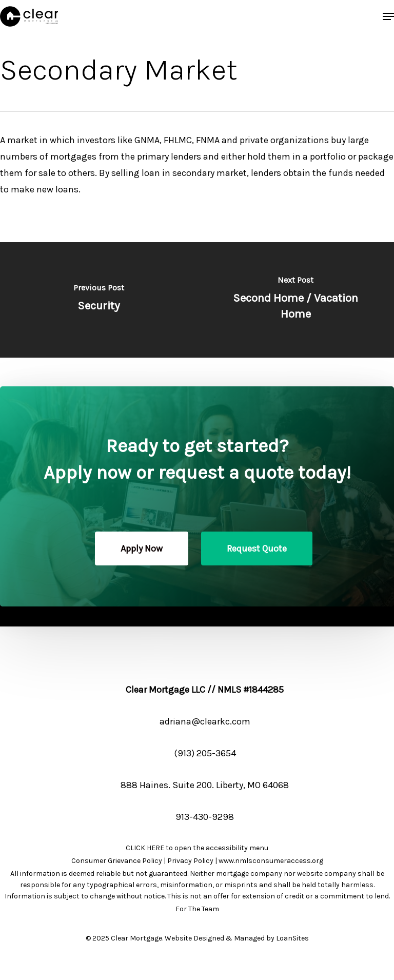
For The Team (197, 909)
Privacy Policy (190, 861)
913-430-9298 (205, 817)
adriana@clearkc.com (205, 721)
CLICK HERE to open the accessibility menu (197, 848)
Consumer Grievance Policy (117, 861)
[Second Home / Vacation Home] (295, 300)
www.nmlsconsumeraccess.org (271, 861)
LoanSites (292, 938)
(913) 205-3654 (205, 753)
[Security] (98, 300)
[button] (388, 16)
